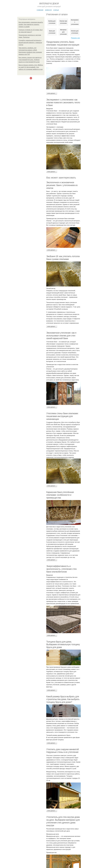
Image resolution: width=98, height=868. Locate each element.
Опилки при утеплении (63, 22)
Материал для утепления (63, 32)
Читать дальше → (52, 93)
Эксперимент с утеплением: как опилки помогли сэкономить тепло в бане (63, 102)
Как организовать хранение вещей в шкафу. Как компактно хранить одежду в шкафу (31, 24)
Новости (48, 10)
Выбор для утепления (52, 22)
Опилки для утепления (75, 32)
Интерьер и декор (49, 4)
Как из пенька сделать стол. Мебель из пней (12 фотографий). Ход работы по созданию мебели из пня (31, 67)
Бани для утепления (52, 32)
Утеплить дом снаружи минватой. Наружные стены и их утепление (63, 751)
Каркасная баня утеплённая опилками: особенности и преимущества (60, 495)
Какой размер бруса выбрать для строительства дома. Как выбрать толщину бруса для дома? (63, 699)
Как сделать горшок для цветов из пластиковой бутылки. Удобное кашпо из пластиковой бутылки (30, 60)
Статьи (56, 10)
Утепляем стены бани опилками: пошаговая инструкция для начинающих (62, 416)
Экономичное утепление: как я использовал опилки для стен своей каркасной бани (61, 336)
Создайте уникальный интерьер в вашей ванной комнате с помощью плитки (30, 43)
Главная (40, 10)
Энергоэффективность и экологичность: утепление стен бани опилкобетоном (61, 569)
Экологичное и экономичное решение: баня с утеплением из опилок (62, 185)
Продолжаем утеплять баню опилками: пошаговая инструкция (63, 43)
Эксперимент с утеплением (75, 22)
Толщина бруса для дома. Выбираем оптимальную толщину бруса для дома (63, 644)
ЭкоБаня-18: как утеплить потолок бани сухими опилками (63, 258)
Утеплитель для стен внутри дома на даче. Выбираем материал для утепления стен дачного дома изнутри (63, 821)
